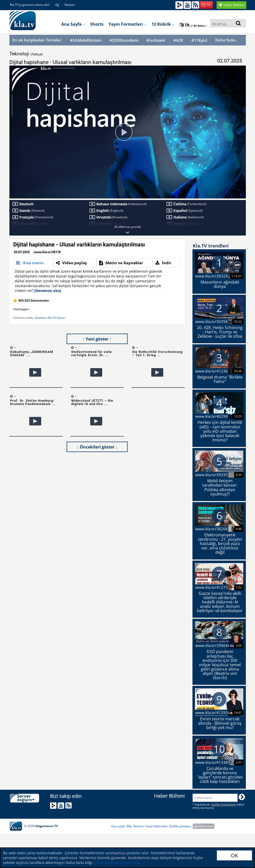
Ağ (57, 5)
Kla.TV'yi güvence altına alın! (30, 5)
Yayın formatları (127, 24)
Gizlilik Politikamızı (224, 804)
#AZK (178, 40)
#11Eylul (199, 40)
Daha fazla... (227, 40)
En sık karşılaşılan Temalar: (37, 40)
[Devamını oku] (48, 291)
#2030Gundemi (124, 40)
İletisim (70, 5)
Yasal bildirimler (156, 826)
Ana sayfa (73, 24)
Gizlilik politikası (180, 826)
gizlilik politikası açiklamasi (116, 863)
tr (194, 25)
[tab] (33, 263)
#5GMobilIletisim (86, 40)
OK (234, 855)
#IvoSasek (156, 40)
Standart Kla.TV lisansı (50, 318)
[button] (206, 5)
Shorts (97, 24)
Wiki (129, 826)
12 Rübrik (163, 24)
